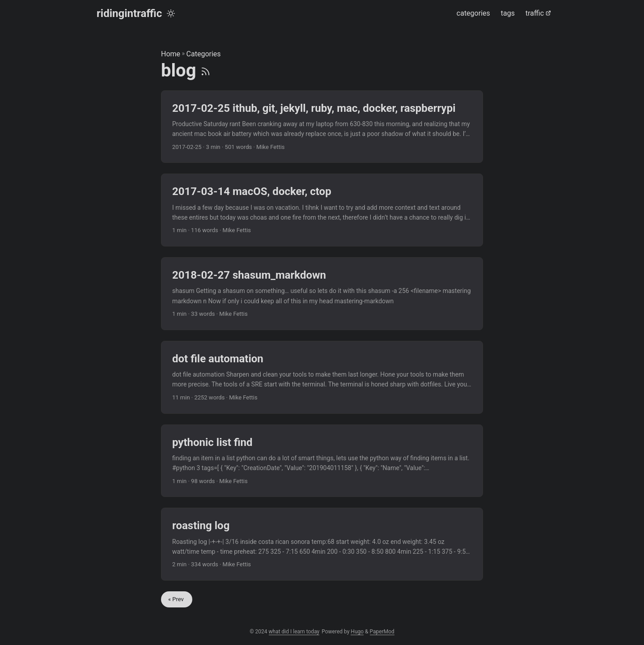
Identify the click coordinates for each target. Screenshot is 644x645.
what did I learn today (294, 632)
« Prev (177, 599)
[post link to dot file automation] (322, 377)
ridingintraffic (129, 13)
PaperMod (382, 632)
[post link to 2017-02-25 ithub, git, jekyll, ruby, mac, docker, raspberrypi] (322, 127)
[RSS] (205, 70)
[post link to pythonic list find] (322, 461)
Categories (204, 54)
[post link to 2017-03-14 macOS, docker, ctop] (322, 210)
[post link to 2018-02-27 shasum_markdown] (322, 294)
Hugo (357, 632)
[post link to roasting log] (322, 544)
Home (171, 54)
